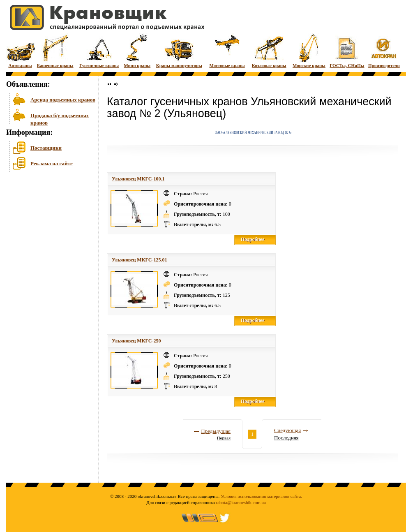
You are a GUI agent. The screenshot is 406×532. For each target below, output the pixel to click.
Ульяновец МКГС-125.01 (140, 260)
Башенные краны (55, 50)
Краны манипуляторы (179, 50)
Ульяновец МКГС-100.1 (138, 179)
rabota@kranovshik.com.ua (241, 502)
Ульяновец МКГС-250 (136, 341)
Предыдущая (216, 431)
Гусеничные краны (99, 50)
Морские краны (309, 50)
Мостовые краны (227, 50)
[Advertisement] (47, 238)
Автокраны (20, 50)
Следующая (287, 430)
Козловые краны (269, 50)
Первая (224, 438)
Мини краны (137, 50)
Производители (384, 50)
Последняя (286, 438)
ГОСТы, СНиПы (347, 50)
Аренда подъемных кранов (63, 100)
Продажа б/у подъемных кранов (60, 118)
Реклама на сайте (52, 163)
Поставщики (46, 148)
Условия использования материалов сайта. (261, 496)
